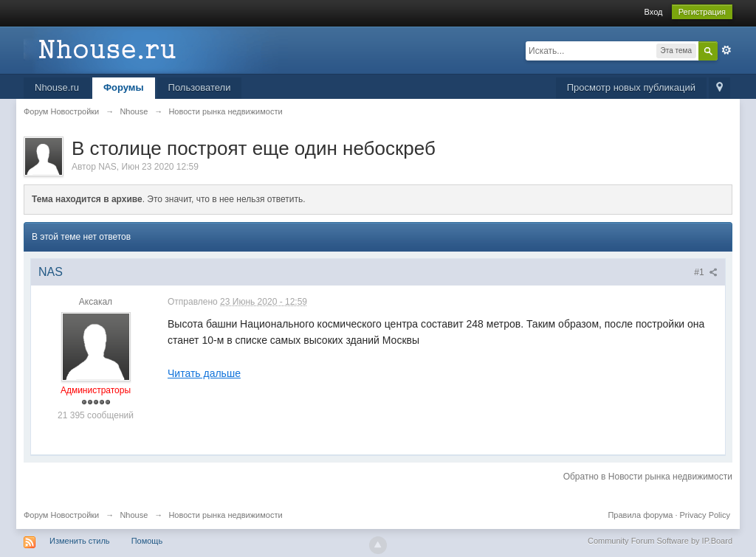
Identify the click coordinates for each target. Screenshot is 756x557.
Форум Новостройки (61, 515)
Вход (654, 12)
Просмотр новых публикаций (631, 87)
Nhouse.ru (57, 87)
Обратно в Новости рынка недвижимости (648, 477)
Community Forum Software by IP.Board (660, 541)
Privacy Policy (705, 515)
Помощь (147, 541)
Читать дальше (204, 373)
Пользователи (200, 87)
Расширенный (726, 50)
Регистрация (702, 12)
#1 (706, 272)
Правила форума (640, 515)
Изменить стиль (80, 541)
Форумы (124, 87)
